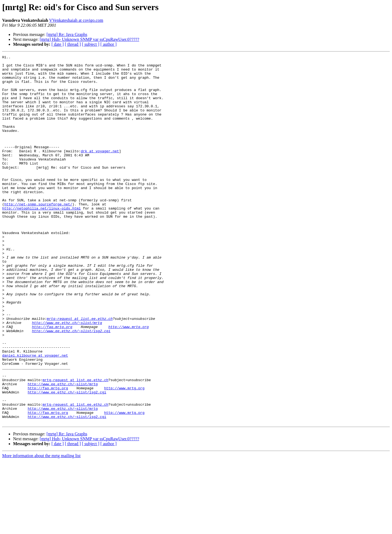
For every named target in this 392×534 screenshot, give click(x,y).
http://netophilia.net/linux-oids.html (42, 239)
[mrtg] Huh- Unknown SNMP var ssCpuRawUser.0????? (90, 39)
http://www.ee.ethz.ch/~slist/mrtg (67, 377)
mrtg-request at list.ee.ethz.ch (80, 372)
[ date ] (58, 44)
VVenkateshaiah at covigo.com (76, 20)
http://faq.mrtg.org (52, 381)
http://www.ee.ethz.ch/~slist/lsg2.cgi (71, 386)
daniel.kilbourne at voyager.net (35, 416)
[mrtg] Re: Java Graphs (67, 34)
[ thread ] (73, 44)
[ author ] (109, 44)
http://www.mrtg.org (128, 381)
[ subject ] (91, 44)
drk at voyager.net (100, 171)
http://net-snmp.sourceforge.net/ (38, 234)
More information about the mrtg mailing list (41, 529)
